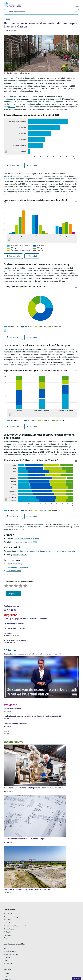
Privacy (6, 960)
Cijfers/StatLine (9, 914)
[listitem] (5, 610)
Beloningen (8, 963)
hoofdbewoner (13, 273)
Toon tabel (32, 166)
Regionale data (9, 929)
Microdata (7, 923)
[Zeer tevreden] (25, 586)
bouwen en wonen (14, 571)
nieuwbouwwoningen (15, 564)
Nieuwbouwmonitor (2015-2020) (25, 542)
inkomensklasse (10, 176)
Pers (5, 976)
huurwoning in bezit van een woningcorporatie (45, 102)
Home (8, 19)
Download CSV (13, 166)
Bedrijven (7, 948)
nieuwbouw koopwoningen (17, 567)
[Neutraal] (16, 586)
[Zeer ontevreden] (6, 586)
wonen (9, 574)
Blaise (6, 938)
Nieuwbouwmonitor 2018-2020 (27, 539)
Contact (6, 974)
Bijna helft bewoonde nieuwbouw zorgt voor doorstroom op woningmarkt (47, 551)
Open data (7, 920)
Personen (7, 957)
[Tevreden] (21, 586)
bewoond (12, 107)
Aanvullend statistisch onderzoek (15, 926)
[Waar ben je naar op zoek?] (41, 12)
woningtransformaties (12, 99)
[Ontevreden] (11, 586)
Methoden (7, 935)
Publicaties (8, 932)
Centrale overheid (10, 951)
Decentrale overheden (11, 954)
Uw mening (77, 979)
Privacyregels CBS (20, 555)
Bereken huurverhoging (12, 917)
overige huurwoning (12, 104)
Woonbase (39, 524)
